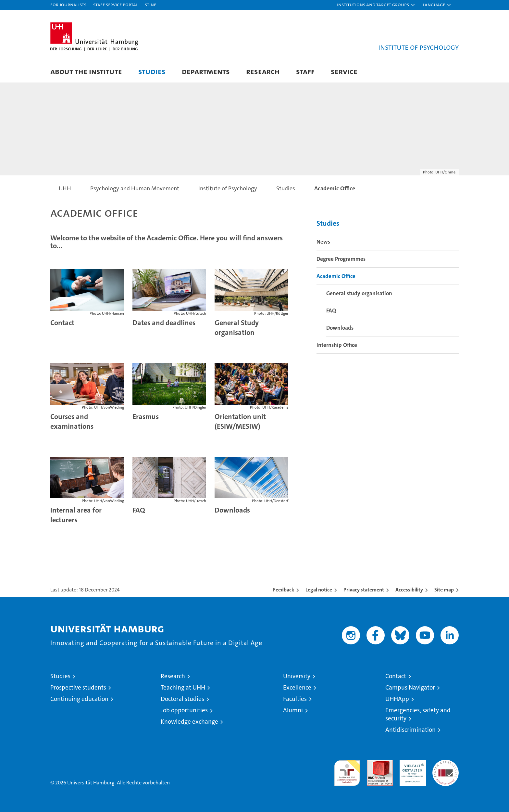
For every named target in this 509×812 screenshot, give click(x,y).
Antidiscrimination (410, 730)
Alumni (293, 710)
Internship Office (337, 345)
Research (263, 71)
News (323, 242)
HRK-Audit (411, 763)
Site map (444, 590)
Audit (373, 763)
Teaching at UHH (183, 687)
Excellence (297, 687)
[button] (376, 5)
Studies (152, 71)
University (297, 676)
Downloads (232, 510)
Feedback (284, 590)
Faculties (295, 699)
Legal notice (319, 590)
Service (344, 71)
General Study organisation (237, 328)
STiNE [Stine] (150, 4)
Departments (206, 71)
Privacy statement (364, 590)
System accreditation (446, 767)
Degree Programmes (341, 259)
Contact (396, 676)
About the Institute (86, 71)
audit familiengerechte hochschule (347, 770)
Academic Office (336, 276)
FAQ (139, 510)
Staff (305, 71)
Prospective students (78, 687)
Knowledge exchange (189, 722)
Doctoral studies (182, 699)
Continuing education (79, 699)
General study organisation (359, 293)
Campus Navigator (410, 687)
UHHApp (397, 699)
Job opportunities (184, 710)
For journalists (68, 4)
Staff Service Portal (116, 4)
